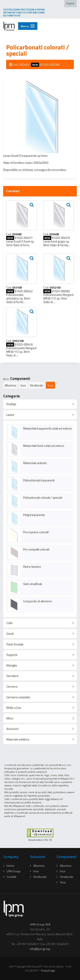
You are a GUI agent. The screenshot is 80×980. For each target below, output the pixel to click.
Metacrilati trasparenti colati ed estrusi (47, 428)
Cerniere (12, 686)
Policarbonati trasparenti (39, 480)
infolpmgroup (40, 949)
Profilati (11, 404)
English (71, 3)
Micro (10, 718)
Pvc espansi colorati (36, 532)
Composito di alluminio (38, 601)
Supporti (12, 655)
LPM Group (12, 871)
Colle (9, 623)
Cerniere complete (18, 697)
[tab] (40, 404)
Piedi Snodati (15, 644)
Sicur (50, 385)
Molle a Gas (14, 708)
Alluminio (10, 385)
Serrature (12, 676)
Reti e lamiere (32, 567)
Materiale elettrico (18, 739)
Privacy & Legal (48, 971)
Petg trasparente (34, 515)
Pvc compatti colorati (36, 549)
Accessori (13, 729)
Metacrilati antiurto (35, 463)
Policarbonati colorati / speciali (43, 497)
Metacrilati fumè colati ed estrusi (44, 446)
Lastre (10, 415)
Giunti (10, 634)
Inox (23, 385)
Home (9, 866)
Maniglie (12, 665)
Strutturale (36, 385)
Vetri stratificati (33, 584)
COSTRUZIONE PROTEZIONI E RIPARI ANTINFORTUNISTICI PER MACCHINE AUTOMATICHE (24, 13)
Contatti (10, 877)
